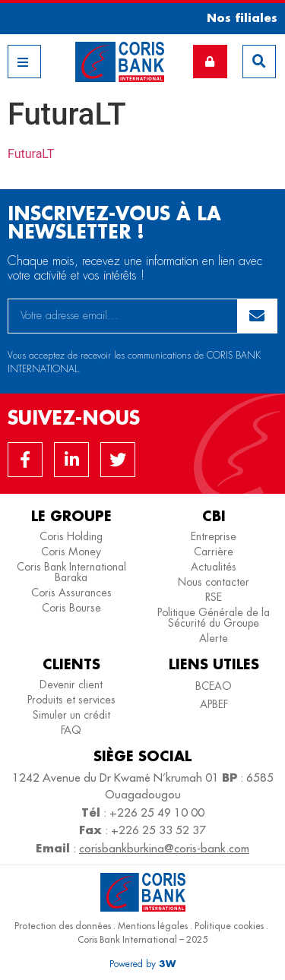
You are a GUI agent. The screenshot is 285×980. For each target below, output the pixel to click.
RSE (214, 597)
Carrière (214, 552)
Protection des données (63, 926)
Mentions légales (153, 926)
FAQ (71, 730)
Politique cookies (229, 926)
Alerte (214, 638)
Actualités (214, 567)
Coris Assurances (71, 593)
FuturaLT (31, 154)
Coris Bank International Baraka (71, 572)
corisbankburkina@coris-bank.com (164, 848)
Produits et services (71, 700)
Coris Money (71, 552)
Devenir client (71, 684)
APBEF (214, 704)
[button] (237, 18)
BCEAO (214, 686)
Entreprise (214, 536)
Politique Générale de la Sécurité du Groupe (214, 618)
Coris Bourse (71, 608)
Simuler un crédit (71, 715)
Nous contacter (214, 582)
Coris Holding (71, 536)
